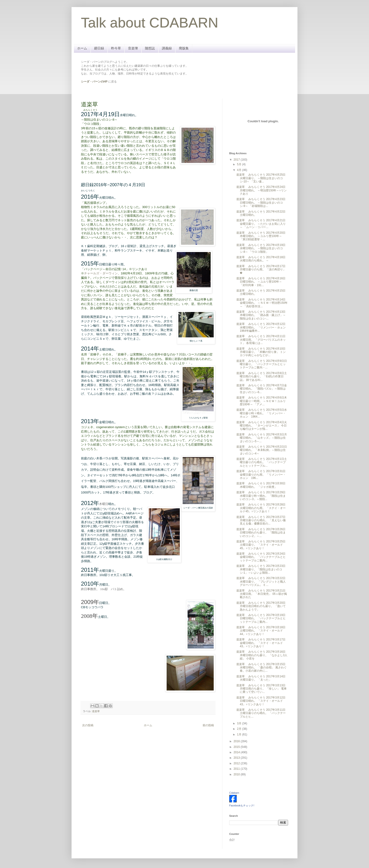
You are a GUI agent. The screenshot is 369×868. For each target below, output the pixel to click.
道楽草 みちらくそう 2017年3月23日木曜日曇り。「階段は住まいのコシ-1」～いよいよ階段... (261, 569)
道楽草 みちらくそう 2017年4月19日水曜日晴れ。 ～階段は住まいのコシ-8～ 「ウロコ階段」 (261, 248)
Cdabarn (234, 793)
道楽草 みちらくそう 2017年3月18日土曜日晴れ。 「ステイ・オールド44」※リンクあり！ (261, 631)
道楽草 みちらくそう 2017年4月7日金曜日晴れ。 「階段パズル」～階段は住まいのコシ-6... (262, 389)
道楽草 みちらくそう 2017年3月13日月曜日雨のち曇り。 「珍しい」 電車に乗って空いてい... (261, 689)
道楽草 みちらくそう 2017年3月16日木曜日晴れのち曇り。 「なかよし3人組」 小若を (262, 655)
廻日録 (99, 48)
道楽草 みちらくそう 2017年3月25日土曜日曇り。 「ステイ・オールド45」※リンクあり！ (261, 545)
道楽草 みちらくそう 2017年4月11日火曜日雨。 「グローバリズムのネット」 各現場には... (261, 340)
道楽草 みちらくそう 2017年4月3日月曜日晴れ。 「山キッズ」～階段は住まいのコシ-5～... (262, 438)
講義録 (167, 48)
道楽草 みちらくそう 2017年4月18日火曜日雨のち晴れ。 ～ (261, 259)
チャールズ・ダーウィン (101, 273)
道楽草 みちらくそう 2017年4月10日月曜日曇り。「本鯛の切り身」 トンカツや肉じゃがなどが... (261, 352)
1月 (240, 734)
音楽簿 (133, 48)
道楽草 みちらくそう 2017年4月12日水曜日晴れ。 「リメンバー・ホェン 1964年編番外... (262, 327)
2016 (237, 741)
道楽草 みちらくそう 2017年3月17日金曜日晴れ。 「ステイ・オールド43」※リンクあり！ (261, 643)
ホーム (82, 48)
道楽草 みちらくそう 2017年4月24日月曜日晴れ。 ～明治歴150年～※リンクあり (261, 190)
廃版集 (184, 48)
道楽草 (96, 711)
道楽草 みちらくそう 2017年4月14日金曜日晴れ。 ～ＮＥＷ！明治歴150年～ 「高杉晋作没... (262, 303)
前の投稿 (208, 725)
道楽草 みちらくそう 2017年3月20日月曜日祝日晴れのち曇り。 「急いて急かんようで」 (261, 606)
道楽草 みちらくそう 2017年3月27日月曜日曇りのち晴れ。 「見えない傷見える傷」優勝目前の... (261, 520)
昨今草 (116, 48)
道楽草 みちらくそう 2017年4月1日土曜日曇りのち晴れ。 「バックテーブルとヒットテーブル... (262, 462)
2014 (237, 752)
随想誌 (150, 48)
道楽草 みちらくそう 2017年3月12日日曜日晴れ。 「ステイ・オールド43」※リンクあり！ (261, 701)
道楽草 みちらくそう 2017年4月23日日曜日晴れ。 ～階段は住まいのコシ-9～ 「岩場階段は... (261, 203)
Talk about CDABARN (150, 23)
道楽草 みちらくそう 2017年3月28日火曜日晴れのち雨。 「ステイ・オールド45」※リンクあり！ (261, 508)
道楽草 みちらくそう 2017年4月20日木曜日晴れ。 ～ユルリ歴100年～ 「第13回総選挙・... (261, 236)
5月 (240, 164)
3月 (240, 723)
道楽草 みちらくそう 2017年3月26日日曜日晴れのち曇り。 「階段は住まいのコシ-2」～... (261, 533)
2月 (240, 729)
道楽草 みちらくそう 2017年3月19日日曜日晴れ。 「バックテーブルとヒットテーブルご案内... (261, 618)
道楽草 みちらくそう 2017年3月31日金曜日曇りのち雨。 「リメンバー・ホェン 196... (261, 475)
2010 (237, 774)
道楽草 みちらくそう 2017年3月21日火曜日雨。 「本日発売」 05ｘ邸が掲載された (262, 594)
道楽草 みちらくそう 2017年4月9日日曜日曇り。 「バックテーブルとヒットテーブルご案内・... (262, 364)
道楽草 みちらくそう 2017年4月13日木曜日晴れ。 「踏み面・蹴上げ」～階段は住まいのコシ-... (261, 315)
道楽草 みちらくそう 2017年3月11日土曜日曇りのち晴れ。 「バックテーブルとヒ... (261, 713)
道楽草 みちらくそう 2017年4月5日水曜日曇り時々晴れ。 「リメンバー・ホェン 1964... (262, 413)
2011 (237, 769)
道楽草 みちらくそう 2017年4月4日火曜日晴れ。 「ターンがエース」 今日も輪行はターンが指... (262, 426)
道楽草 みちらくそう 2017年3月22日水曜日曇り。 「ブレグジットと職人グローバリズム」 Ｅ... (261, 582)
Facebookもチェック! (242, 805)
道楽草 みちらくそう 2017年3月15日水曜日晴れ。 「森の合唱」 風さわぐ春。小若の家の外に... (261, 668)
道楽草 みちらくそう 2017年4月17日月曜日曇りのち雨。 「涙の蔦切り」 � (261, 270)
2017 (237, 160)
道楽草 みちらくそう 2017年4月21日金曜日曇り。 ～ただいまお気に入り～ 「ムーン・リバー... (261, 224)
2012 (237, 763)
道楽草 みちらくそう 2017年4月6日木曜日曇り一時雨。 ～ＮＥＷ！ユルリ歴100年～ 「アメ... (262, 401)
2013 (237, 758)
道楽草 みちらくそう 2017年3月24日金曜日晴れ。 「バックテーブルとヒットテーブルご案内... (261, 557)
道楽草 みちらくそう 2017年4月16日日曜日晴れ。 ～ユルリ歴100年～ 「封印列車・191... (261, 282)
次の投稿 (88, 725)
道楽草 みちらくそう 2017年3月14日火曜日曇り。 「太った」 (261, 678)
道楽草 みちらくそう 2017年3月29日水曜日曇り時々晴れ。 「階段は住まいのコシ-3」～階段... (261, 496)
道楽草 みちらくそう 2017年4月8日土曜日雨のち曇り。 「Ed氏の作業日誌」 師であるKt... (262, 377)
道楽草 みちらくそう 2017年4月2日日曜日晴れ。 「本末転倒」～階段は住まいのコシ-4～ (262, 450)
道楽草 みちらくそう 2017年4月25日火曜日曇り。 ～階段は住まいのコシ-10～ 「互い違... (261, 178)
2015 (237, 747)
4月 (240, 170)
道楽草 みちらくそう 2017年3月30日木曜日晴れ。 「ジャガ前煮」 (261, 485)
